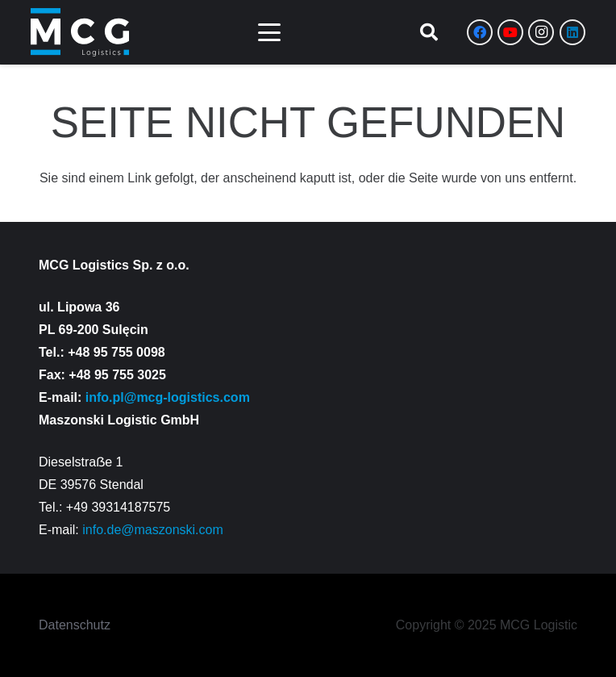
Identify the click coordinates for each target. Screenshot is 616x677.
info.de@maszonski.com (153, 530)
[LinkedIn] (572, 32)
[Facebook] (480, 32)
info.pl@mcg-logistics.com (168, 397)
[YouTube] (510, 32)
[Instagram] (541, 32)
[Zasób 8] (80, 32)
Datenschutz (75, 625)
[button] (269, 32)
